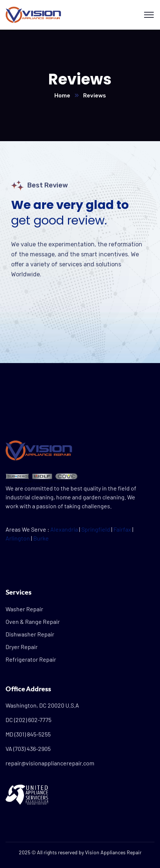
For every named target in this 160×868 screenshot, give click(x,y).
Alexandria (64, 529)
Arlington (18, 538)
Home (62, 96)
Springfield (96, 529)
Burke (41, 538)
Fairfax (122, 529)
